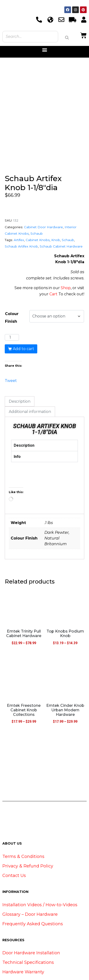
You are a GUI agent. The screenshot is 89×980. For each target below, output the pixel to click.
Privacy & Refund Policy (28, 841)
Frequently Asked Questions (33, 899)
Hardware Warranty (23, 947)
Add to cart (23, 324)
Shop (66, 263)
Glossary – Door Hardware (30, 889)
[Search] (67, 38)
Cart (53, 269)
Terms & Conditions (23, 832)
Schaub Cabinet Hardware (61, 221)
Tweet (11, 355)
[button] (44, 50)
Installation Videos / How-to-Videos (40, 880)
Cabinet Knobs (38, 215)
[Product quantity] (12, 312)
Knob (56, 215)
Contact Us (14, 851)
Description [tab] (20, 376)
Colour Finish (12, 293)
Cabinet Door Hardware (43, 202)
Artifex (19, 215)
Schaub (37, 208)
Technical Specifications (28, 937)
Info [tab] (17, 432)
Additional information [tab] (30, 387)
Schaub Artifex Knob (21, 221)
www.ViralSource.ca (71, 967)
